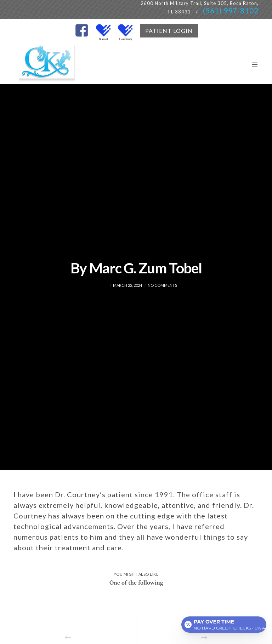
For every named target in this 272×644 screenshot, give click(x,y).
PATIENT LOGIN (169, 31)
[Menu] (252, 64)
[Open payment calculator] (224, 623)
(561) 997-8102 (231, 10)
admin (102, 285)
